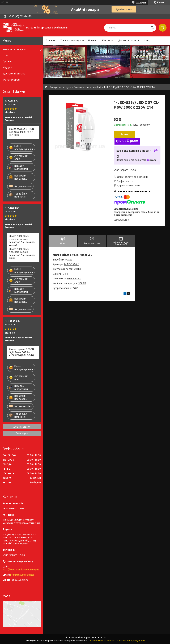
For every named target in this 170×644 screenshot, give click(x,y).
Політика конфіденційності (131, 641)
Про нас (93, 40)
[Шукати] (152, 28)
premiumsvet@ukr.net (22, 575)
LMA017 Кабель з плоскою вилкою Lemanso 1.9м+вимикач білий (22, 254)
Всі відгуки (22, 433)
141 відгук (141, 2)
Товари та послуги (71, 40)
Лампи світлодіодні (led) (87, 87)
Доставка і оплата (128, 40)
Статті (7, 55)
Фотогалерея (11, 80)
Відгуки (7, 67)
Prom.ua (102, 637)
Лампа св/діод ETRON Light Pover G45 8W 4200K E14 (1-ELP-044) (21, 352)
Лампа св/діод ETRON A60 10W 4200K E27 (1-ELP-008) (22, 132)
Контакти (108, 40)
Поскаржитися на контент (102, 641)
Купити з (127, 141)
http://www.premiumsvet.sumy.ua (21, 570)
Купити (125, 134)
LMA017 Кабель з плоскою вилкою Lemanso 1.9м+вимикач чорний (22, 241)
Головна (51, 40)
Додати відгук (22, 427)
